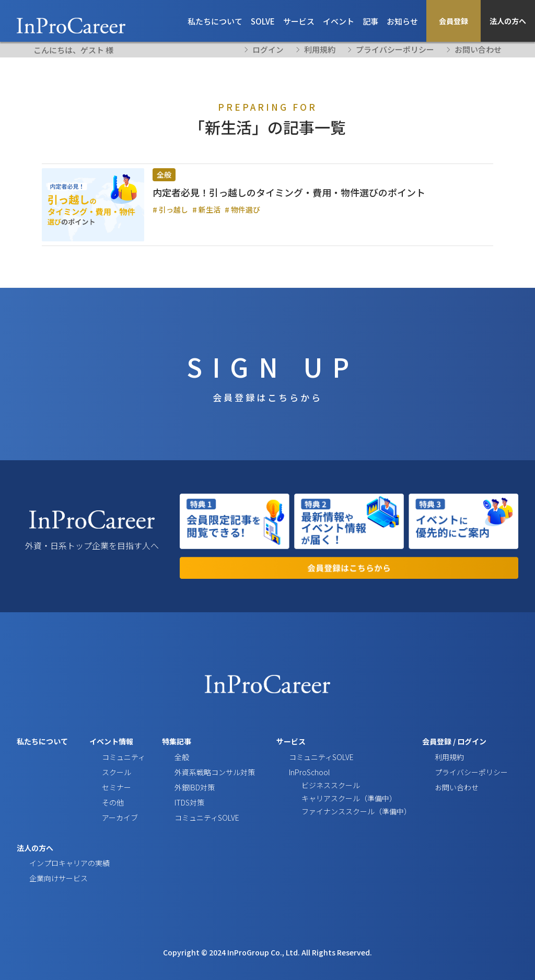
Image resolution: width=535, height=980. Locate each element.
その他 (113, 818)
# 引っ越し (170, 209)
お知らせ (402, 21)
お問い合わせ (478, 50)
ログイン (472, 757)
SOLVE (263, 21)
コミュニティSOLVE (207, 833)
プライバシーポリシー (395, 50)
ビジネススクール (331, 801)
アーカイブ (120, 833)
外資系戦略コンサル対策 (215, 787)
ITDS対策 (189, 818)
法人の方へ (508, 21)
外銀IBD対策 (195, 803)
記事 (370, 21)
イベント (339, 21)
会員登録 (453, 21)
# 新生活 (206, 209)
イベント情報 (111, 757)
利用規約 (320, 50)
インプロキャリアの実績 (69, 878)
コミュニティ (124, 772)
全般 (164, 174)
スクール (117, 787)
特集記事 (177, 757)
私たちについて (215, 21)
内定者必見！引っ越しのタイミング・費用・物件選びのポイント (289, 192)
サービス (299, 21)
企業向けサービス (59, 894)
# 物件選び (242, 209)
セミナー (117, 803)
